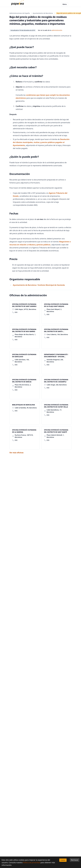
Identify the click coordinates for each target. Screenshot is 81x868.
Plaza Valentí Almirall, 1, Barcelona (55, 436)
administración (57, 30)
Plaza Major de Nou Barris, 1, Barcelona (25, 335)
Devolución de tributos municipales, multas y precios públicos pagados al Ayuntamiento (41, 142)
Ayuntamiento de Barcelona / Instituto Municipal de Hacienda (39, 285)
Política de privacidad (31, 863)
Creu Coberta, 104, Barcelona (57, 334)
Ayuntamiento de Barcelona (43, 13)
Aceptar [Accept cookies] (63, 860)
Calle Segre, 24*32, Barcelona (25, 309)
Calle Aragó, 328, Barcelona (57, 385)
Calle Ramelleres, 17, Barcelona (54, 411)
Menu (65, 4)
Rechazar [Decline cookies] (75, 860)
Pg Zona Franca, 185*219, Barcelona (24, 436)
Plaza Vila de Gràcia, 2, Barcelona (23, 386)
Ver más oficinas (17, 453)
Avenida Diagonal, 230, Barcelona (55, 361)
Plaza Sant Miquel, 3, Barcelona (54, 310)
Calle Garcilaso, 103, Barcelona (22, 361)
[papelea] (18, 4)
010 (16, 312)
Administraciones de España (20, 13)
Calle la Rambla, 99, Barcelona (26, 408)
